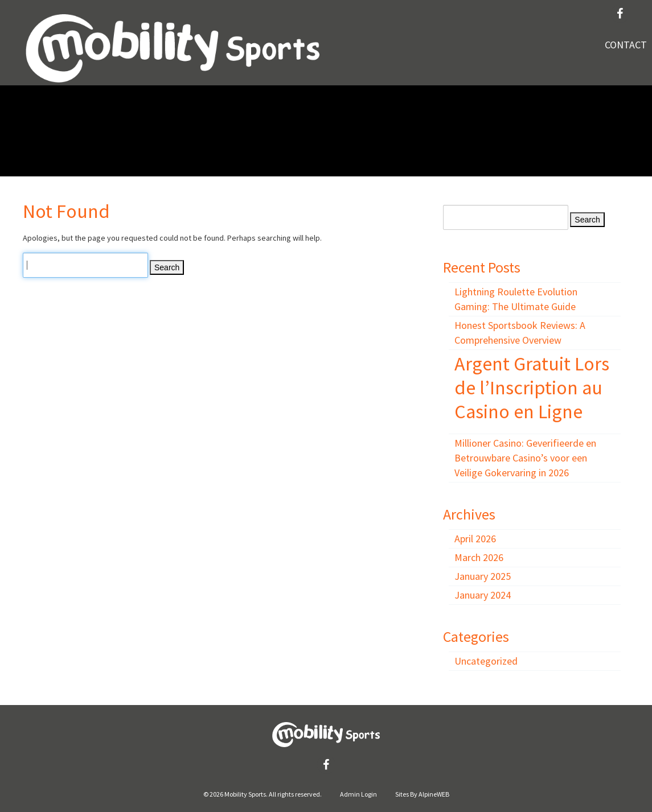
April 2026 (475, 539)
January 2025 (483, 576)
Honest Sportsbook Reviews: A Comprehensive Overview (520, 333)
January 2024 (483, 595)
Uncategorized (486, 661)
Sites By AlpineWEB (422, 794)
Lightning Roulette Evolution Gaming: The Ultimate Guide (516, 299)
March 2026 (479, 557)
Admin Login (358, 794)
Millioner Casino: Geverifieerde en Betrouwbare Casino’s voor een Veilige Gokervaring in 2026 (525, 458)
